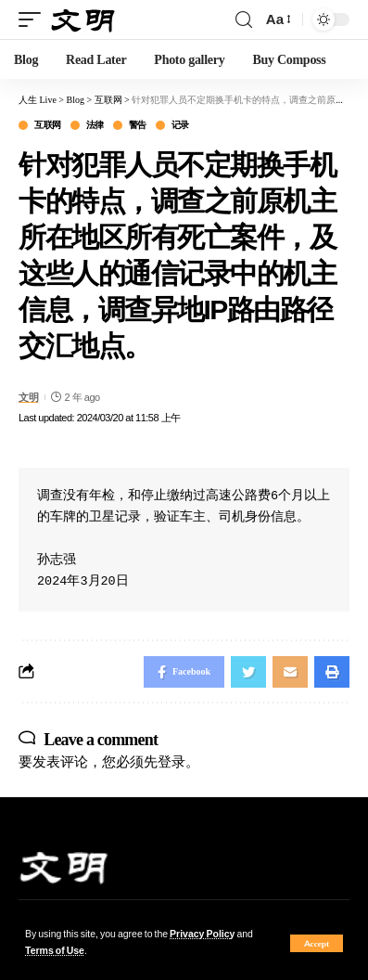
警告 (138, 125)
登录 (171, 761)
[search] (244, 20)
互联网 (48, 125)
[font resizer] (277, 19)
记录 (180, 125)
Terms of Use (55, 951)
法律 (95, 125)
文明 (28, 397)
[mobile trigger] (34, 20)
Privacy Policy (202, 934)
